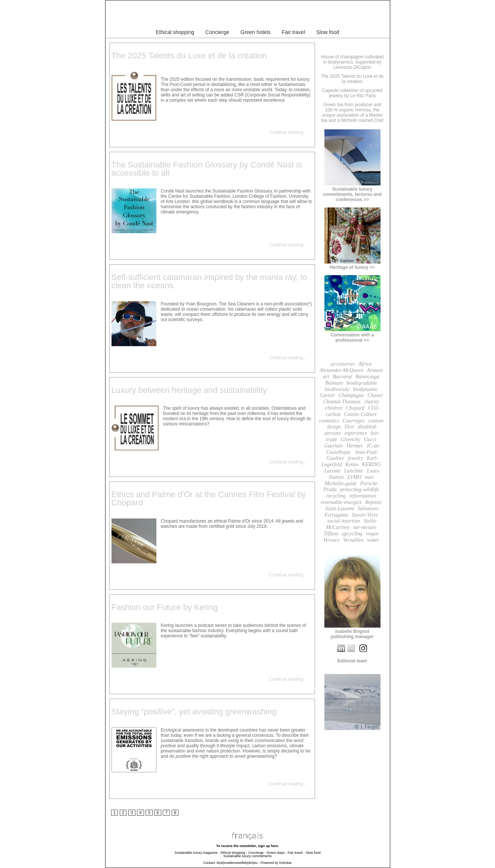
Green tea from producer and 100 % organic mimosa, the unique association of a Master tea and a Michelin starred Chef (352, 113)
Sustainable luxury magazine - (197, 853)
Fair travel (293, 32)
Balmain (334, 383)
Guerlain (334, 446)
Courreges (353, 421)
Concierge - (257, 853)
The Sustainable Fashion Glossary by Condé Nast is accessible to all (207, 169)
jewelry (355, 458)
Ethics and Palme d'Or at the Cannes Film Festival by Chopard (209, 498)
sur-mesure (365, 527)
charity (372, 402)
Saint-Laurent (340, 509)
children (334, 408)
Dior (349, 427)
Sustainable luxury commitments (248, 856)
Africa (365, 364)
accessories (343, 364)
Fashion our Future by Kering (165, 607)
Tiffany (331, 534)
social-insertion (344, 521)
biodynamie (365, 389)
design (334, 427)
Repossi (373, 502)
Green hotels (256, 32)
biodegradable (362, 383)
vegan (372, 534)
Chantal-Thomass (342, 402)
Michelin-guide (341, 484)
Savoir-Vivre (365, 515)
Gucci (370, 439)
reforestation (362, 496)
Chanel (375, 395)
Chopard (355, 408)
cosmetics (329, 421)
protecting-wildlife (360, 490)
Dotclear (286, 863)
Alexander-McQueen (342, 370)
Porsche (369, 484)
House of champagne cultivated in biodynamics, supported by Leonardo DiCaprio (352, 62)
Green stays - (277, 853)
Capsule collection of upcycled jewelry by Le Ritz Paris (352, 93)
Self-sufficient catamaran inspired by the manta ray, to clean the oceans (210, 281)
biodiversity (337, 389)
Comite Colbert (360, 414)
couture (376, 421)
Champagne (351, 395)
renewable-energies (341, 502)
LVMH (354, 477)
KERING (371, 464)
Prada (330, 490)
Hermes (355, 446)
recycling (336, 496)
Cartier (327, 395)
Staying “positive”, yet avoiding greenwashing (194, 712)
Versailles (353, 540)
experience (356, 433)
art (326, 377)
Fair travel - (296, 853)
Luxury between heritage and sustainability (189, 390)
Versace (331, 540)
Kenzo (352, 464)
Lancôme (354, 471)
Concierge (217, 32)
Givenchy (350, 439)
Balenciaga (367, 377)
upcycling (352, 534)
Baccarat (342, 377)
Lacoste (333, 471)
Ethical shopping (175, 32)
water (373, 540)
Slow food (328, 32)
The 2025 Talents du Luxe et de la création (189, 56)
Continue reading (286, 132)
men (369, 477)
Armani (375, 370)
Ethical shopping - (234, 853)
